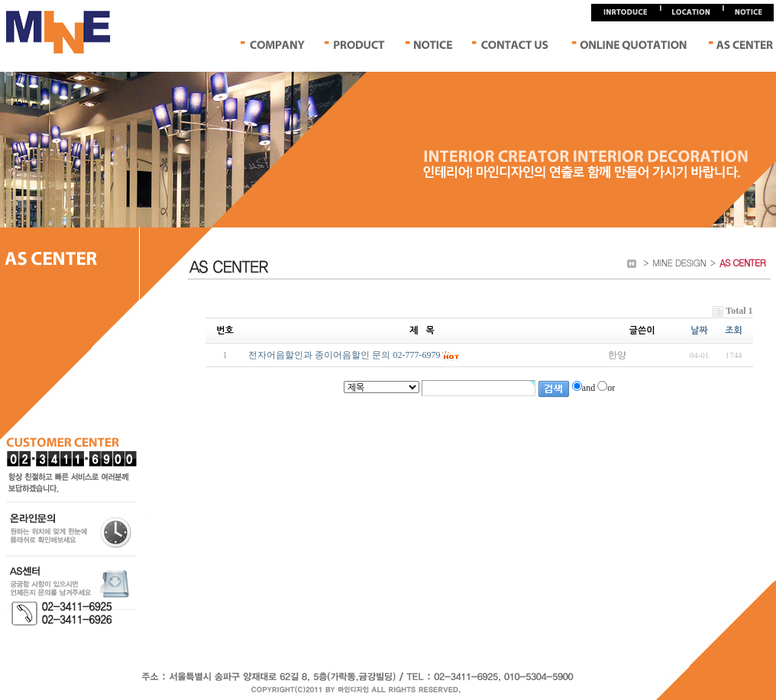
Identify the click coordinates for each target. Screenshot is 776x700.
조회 (734, 331)
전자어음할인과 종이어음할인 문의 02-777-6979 (344, 355)
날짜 (699, 331)
